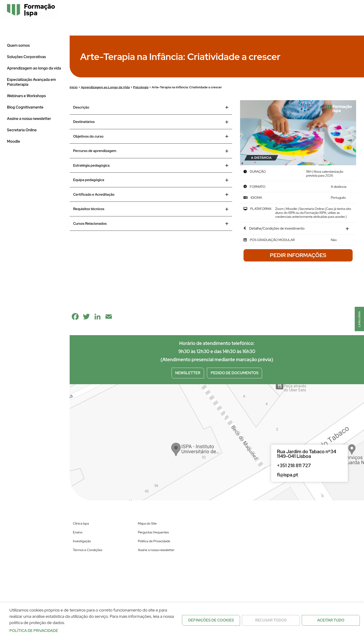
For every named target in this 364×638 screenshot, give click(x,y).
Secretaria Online (22, 130)
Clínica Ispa (81, 523)
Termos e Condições (88, 550)
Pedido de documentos (234, 373)
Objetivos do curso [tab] (151, 136)
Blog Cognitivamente (25, 107)
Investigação (82, 541)
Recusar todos (271, 620)
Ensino (78, 532)
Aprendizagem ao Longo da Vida (105, 87)
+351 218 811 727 (294, 466)
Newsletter (188, 373)
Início (74, 87)
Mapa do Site (147, 523)
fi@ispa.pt (288, 475)
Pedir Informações (298, 255)
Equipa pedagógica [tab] (151, 180)
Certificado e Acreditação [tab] (151, 195)
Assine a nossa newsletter (29, 119)
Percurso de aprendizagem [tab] (151, 151)
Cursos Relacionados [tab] (151, 224)
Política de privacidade (34, 631)
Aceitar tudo (331, 620)
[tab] (298, 229)
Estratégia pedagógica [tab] (151, 165)
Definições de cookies (211, 620)
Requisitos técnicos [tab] (151, 209)
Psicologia (141, 87)
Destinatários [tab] (151, 122)
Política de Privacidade (154, 541)
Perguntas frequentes (153, 532)
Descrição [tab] (151, 107)
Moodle (13, 141)
